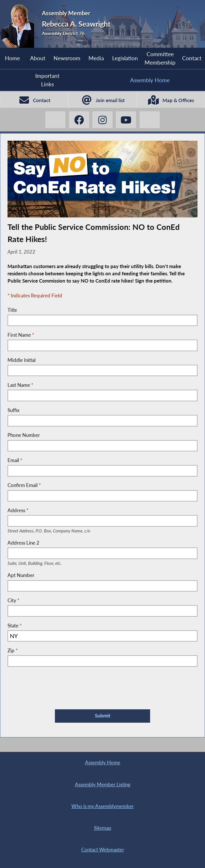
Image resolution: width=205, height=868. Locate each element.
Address (58, 511)
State (15, 626)
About (38, 58)
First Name (21, 335)
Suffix (13, 410)
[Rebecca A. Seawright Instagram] (102, 120)
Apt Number (21, 575)
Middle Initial (22, 360)
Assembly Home (150, 80)
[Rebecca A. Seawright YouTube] (126, 120)
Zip (13, 651)
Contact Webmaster (103, 850)
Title (12, 310)
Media (96, 58)
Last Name (20, 385)
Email (15, 460)
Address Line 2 (42, 543)
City (13, 600)
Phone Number (24, 435)
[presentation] (51, 684)
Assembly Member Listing (103, 785)
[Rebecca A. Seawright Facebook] (79, 120)
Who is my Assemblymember (103, 806)
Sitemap (103, 828)
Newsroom (67, 58)
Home (12, 58)
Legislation (125, 58)
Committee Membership (160, 58)
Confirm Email (24, 485)
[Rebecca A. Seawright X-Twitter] (55, 120)
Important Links (47, 80)
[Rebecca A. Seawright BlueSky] (150, 120)
